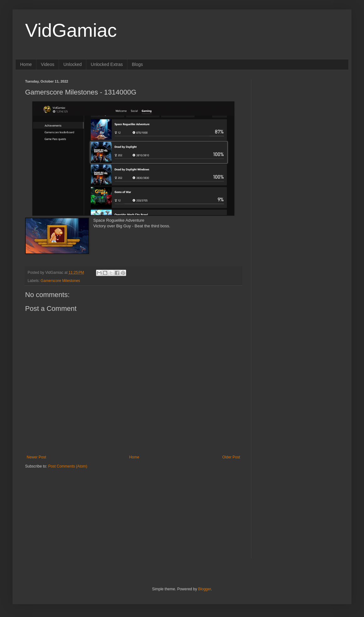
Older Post (231, 457)
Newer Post (36, 457)
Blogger (204, 589)
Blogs (137, 64)
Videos (48, 64)
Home (26, 64)
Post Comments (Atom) (68, 466)
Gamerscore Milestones (60, 281)
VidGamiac (71, 30)
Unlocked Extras (107, 64)
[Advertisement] (64, 508)
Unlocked (72, 64)
